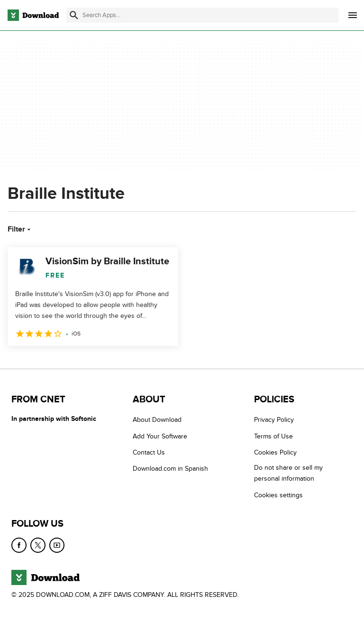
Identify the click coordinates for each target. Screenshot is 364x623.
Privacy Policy (274, 420)
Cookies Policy (275, 452)
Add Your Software (160, 436)
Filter (20, 229)
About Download (157, 420)
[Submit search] (74, 15)
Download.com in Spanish (170, 469)
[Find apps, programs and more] (202, 15)
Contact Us (149, 452)
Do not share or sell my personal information (288, 473)
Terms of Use (273, 436)
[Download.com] (33, 15)
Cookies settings (278, 495)
